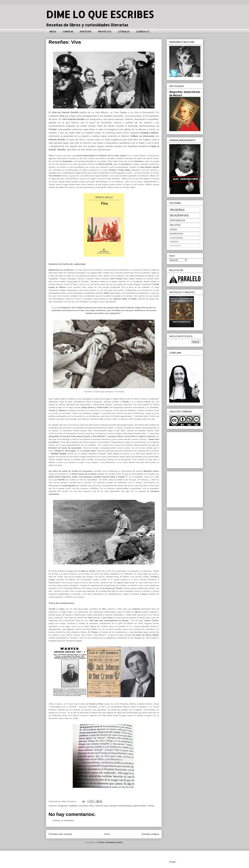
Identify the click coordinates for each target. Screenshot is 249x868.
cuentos (174, 242)
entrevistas (177, 234)
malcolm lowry (102, 806)
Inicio (107, 834)
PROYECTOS (105, 32)
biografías (73, 806)
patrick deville (140, 806)
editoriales (178, 220)
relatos (175, 225)
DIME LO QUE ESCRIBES (100, 14)
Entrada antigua (150, 834)
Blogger (173, 862)
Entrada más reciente (60, 834)
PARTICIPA (86, 32)
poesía (174, 230)
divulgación (175, 246)
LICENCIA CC (143, 32)
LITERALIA (124, 32)
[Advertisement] (185, 449)
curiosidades (177, 238)
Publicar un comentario (63, 820)
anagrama (63, 806)
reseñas (151, 806)
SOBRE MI (68, 32)
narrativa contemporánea (121, 806)
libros (92, 806)
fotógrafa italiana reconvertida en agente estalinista (132, 436)
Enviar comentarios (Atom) (110, 842)
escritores (84, 806)
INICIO (53, 32)
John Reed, (108, 618)
